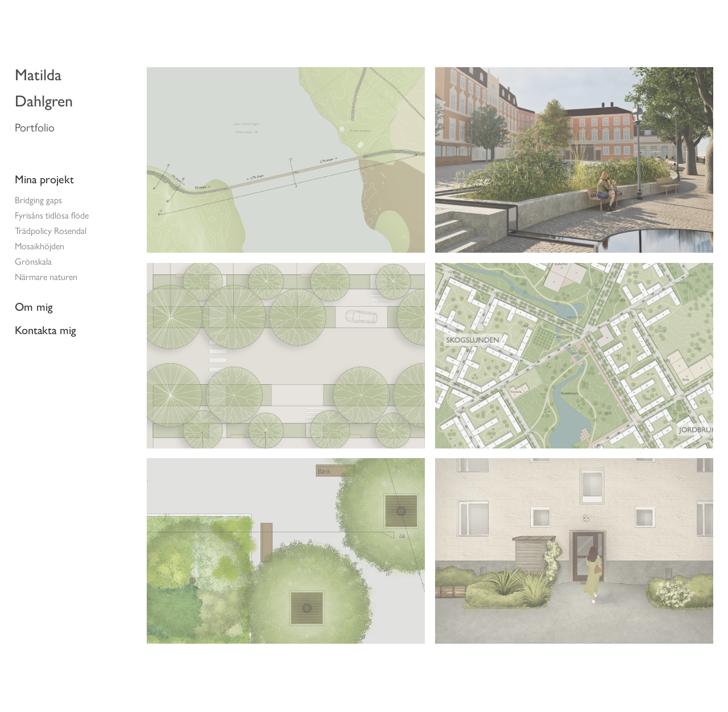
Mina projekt (44, 179)
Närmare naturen (46, 277)
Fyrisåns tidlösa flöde (52, 215)
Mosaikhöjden (40, 246)
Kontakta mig (45, 330)
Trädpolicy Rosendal (51, 231)
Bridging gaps (38, 200)
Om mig (34, 307)
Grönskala (33, 262)
